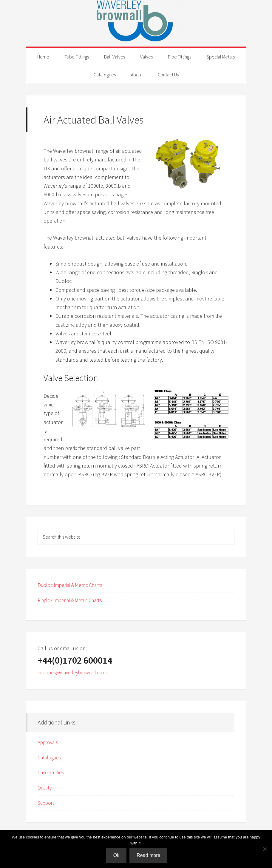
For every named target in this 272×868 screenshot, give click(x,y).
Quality (45, 787)
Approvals (49, 742)
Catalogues (50, 757)
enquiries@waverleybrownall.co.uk (76, 672)
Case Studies (52, 772)
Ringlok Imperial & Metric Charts (73, 600)
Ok (117, 856)
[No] (265, 849)
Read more (149, 856)
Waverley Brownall (136, 21)
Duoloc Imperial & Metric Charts (73, 585)
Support (47, 802)
